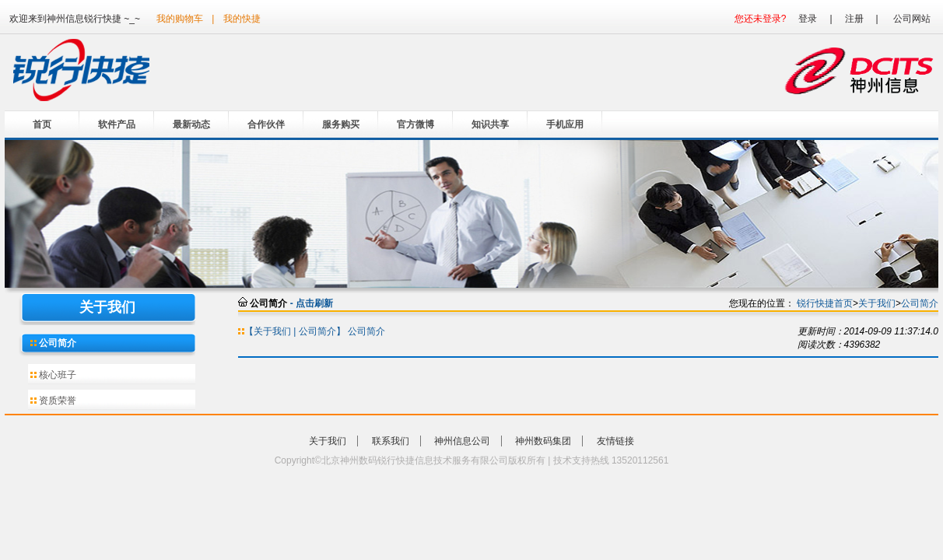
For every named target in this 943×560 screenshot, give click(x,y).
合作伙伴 (266, 124)
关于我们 (877, 303)
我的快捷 (242, 19)
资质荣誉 (56, 401)
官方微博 (415, 124)
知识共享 (490, 124)
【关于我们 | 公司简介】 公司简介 (315, 331)
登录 (808, 19)
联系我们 (391, 441)
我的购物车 (180, 19)
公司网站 (912, 19)
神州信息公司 (462, 441)
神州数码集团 (543, 441)
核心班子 (56, 375)
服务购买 (341, 124)
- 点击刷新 (312, 303)
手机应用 (565, 124)
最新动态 (191, 124)
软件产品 (117, 124)
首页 (42, 124)
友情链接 (615, 441)
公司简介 (56, 343)
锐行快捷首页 (825, 303)
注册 (854, 19)
